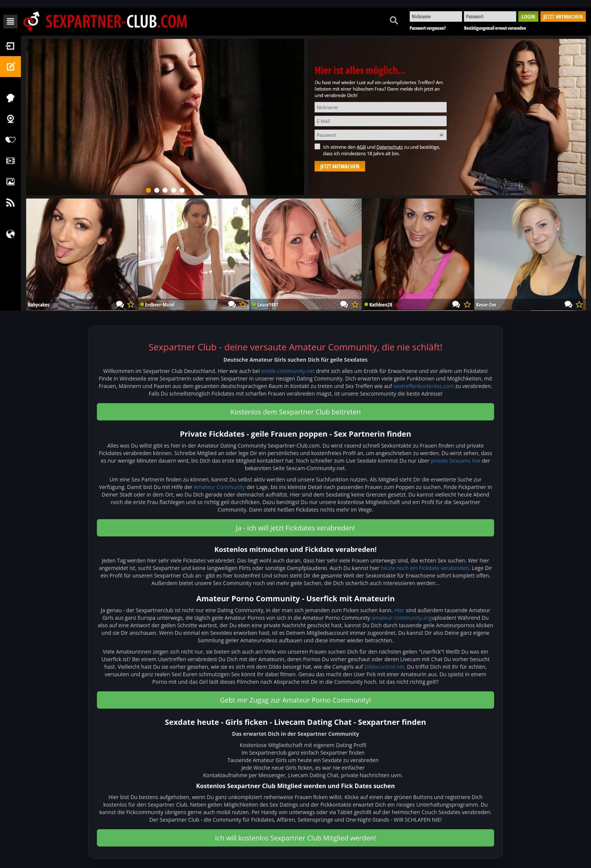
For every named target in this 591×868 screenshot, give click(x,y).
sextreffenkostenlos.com (424, 386)
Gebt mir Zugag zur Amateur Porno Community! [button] (295, 700)
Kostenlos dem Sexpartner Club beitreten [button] (295, 412)
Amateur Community (219, 487)
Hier (399, 610)
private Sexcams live (456, 461)
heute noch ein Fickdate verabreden (425, 568)
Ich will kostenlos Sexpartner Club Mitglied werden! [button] (296, 838)
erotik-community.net (288, 371)
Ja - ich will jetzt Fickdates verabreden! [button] (295, 528)
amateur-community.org (402, 618)
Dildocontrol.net (384, 667)
